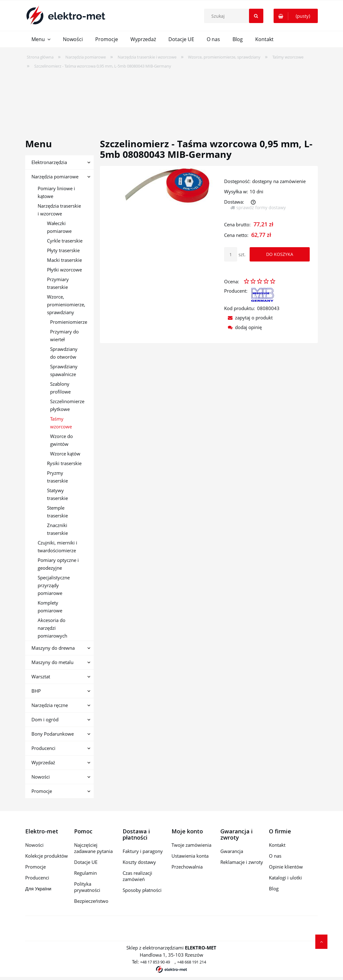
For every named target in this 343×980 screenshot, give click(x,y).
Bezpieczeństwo (91, 901)
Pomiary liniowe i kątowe (56, 192)
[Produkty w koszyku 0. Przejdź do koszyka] (296, 16)
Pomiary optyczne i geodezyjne (58, 564)
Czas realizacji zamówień (137, 876)
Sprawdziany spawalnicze (64, 370)
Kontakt (277, 845)
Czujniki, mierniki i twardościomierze (57, 547)
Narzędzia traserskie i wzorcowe (59, 210)
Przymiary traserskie (58, 283)
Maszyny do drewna (53, 648)
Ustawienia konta (190, 856)
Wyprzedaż (43, 762)
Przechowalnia (187, 867)
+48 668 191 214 (192, 962)
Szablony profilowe (60, 388)
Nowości (41, 777)
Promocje (42, 791)
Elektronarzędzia (49, 162)
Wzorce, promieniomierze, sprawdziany (66, 304)
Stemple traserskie (57, 512)
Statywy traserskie (57, 494)
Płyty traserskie (63, 250)
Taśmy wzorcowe (61, 423)
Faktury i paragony (143, 851)
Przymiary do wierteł (64, 335)
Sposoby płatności (142, 890)
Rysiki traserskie (64, 463)
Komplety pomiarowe (50, 607)
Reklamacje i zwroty (242, 862)
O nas (275, 856)
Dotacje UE (86, 862)
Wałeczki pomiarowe (59, 227)
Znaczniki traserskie (57, 529)
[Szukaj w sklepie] (235, 16)
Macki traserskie (64, 260)
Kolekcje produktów (47, 856)
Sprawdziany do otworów (64, 353)
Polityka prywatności (87, 887)
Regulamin (85, 873)
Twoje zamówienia (191, 845)
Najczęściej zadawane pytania (93, 848)
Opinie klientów (286, 867)
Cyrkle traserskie (65, 241)
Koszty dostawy (139, 862)
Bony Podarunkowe (53, 734)
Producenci (43, 748)
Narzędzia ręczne (50, 705)
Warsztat (41, 676)
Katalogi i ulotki (285, 878)
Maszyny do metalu (52, 662)
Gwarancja (232, 851)
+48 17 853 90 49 (155, 962)
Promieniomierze (69, 322)
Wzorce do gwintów (61, 440)
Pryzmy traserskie (57, 477)
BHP (36, 691)
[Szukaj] (256, 16)
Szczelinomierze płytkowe (67, 405)
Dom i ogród (45, 719)
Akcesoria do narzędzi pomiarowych (52, 628)
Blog (274, 888)
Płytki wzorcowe (64, 270)
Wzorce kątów (65, 454)
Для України (38, 888)
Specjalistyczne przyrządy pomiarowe (54, 585)
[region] (171, 100)
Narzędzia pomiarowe (55, 177)
